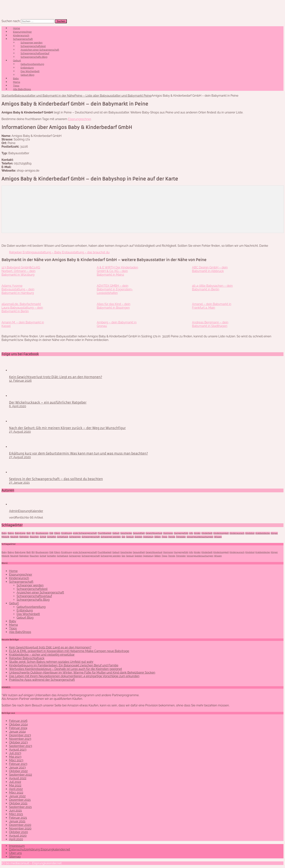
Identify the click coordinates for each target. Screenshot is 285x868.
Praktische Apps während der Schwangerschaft (42, 680)
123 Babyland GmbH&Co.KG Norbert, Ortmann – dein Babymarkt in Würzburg (21, 271)
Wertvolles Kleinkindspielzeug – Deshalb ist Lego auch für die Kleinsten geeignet (65, 669)
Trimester (181, 537)
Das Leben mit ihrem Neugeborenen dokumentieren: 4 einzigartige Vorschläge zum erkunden (74, 676)
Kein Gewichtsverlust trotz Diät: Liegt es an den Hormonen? (56, 377)
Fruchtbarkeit (104, 533)
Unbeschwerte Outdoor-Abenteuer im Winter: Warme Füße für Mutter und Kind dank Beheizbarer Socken (82, 673)
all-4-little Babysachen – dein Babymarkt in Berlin (212, 288)
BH (33, 533)
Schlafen (52, 537)
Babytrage (20, 533)
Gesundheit (139, 533)
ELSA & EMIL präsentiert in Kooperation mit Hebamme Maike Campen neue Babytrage (69, 651)
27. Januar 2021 (19, 483)
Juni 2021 (15, 811)
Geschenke (126, 533)
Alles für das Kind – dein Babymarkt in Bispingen (114, 306)
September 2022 (21, 775)
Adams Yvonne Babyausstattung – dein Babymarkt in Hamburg (18, 289)
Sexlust (130, 537)
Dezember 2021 (20, 800)
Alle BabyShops (22, 89)
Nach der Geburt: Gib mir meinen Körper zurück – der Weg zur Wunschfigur (67, 428)
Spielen (139, 537)
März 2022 (16, 793)
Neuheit (14, 537)
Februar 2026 (18, 721)
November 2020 (20, 828)
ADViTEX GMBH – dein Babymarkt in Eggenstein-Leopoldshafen (115, 289)
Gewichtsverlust (154, 533)
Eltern (57, 533)
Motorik (5, 537)
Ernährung (67, 533)
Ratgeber (24, 537)
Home (17, 28)
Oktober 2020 (18, 832)
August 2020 (18, 836)
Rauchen (34, 537)
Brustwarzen (42, 533)
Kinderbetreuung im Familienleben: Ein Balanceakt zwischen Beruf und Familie (64, 665)
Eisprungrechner (22, 32)
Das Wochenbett (30, 71)
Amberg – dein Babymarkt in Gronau (117, 324)
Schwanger (75, 537)
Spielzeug (148, 537)
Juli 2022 (15, 782)
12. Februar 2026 (20, 381)
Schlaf (43, 537)
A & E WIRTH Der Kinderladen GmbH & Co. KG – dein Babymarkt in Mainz (117, 271)
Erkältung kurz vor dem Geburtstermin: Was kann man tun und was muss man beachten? (78, 453)
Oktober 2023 (18, 742)
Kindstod (250, 533)
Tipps (16, 86)
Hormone (168, 533)
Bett (29, 533)
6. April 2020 (18, 406)
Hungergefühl (181, 533)
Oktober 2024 (18, 724)
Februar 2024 (18, 728)
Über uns (15, 853)
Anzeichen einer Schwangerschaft (40, 50)
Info (191, 533)
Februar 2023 (18, 764)
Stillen (157, 537)
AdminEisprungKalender (26, 511)
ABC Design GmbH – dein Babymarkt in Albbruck (210, 269)
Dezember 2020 (20, 825)
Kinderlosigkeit (221, 533)
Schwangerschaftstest (33, 46)
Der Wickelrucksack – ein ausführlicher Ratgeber (48, 402)
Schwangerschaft (23, 39)
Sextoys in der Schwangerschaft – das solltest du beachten (56, 479)
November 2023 (20, 739)
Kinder (197, 533)
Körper (274, 533)
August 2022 (18, 778)
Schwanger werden (32, 43)
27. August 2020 (20, 432)
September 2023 (21, 746)
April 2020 (16, 839)
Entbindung (27, 68)
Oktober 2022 (18, 771)
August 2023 (18, 750)
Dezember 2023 (20, 735)
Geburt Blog (27, 75)
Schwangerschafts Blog (34, 57)
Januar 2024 (17, 732)
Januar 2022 (17, 796)
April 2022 (16, 789)
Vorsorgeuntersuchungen (200, 537)
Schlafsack (63, 537)
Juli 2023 (15, 753)
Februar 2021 (18, 818)
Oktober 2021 (18, 803)
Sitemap (15, 857)
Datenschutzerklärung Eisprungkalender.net (40, 849)
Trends (172, 537)
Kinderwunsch (21, 35)
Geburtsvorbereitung (32, 64)
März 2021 (16, 814)
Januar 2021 (17, 821)
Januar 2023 (17, 767)
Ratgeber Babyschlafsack (27, 658)
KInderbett (207, 533)
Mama (17, 82)
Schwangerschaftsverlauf (35, 53)
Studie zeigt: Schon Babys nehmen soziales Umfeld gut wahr (51, 662)
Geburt (17, 61)
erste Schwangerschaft (85, 533)
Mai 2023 (15, 757)
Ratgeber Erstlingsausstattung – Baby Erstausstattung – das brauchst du (59, 252)
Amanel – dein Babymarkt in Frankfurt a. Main (212, 306)
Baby (16, 78)
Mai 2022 (15, 785)
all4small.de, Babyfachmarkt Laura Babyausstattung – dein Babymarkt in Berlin (22, 308)
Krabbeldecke (263, 533)
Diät (51, 533)
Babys (11, 533)
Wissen (218, 537)
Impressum (17, 846)
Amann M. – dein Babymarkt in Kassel (23, 324)
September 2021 (20, 807)
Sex (123, 537)
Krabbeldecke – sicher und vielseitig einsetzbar (42, 655)
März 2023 (16, 760)
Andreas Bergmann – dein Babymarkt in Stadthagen (210, 324)
